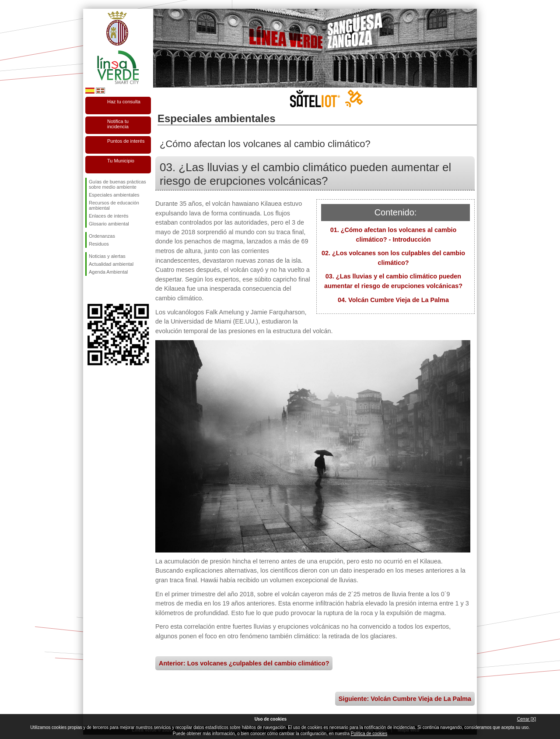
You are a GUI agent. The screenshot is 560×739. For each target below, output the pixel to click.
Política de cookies (369, 734)
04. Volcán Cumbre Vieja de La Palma (393, 300)
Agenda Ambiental (108, 272)
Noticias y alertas (107, 256)
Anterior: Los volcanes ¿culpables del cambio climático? (244, 663)
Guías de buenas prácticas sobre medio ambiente (117, 184)
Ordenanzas (102, 236)
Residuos (99, 244)
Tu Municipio (121, 161)
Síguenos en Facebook (91, 290)
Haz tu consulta (124, 102)
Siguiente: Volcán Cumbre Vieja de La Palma (405, 699)
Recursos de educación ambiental (114, 205)
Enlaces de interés (109, 216)
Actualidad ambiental (111, 264)
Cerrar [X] (527, 719)
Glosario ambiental (109, 224)
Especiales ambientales (114, 195)
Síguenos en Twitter (105, 290)
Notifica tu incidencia (118, 124)
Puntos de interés (126, 141)
